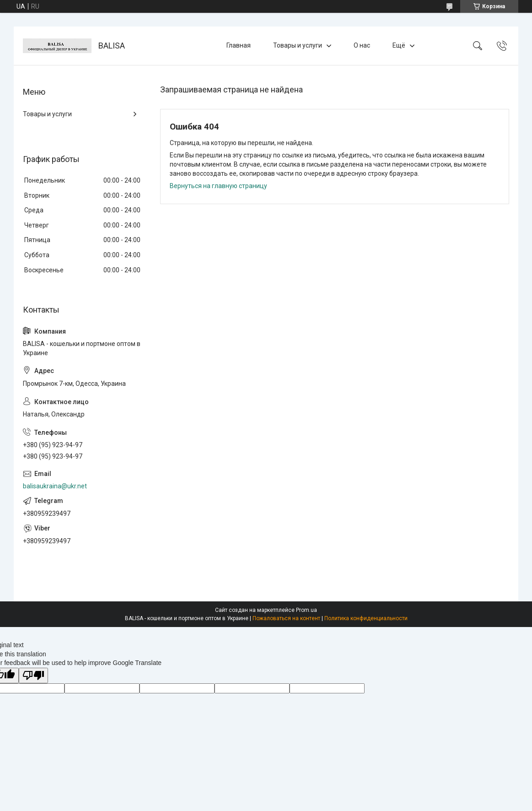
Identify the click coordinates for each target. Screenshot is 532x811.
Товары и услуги (298, 45)
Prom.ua (306, 610)
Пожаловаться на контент (286, 618)
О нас (362, 45)
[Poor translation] (33, 676)
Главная (239, 45)
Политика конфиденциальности (366, 618)
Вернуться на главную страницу (218, 186)
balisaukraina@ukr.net (55, 486)
